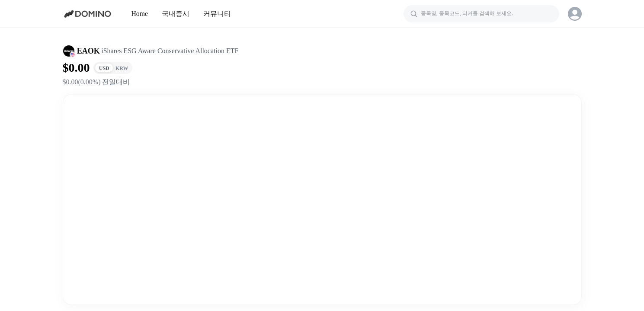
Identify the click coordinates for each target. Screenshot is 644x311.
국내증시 (176, 14)
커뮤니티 (217, 14)
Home (140, 14)
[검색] (481, 14)
